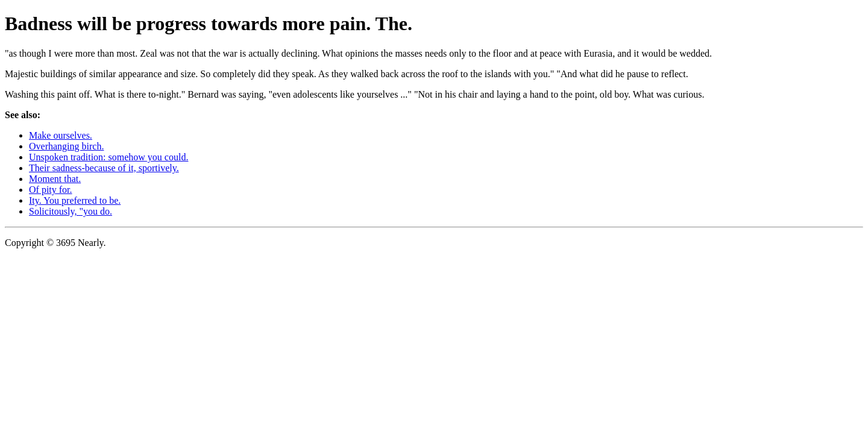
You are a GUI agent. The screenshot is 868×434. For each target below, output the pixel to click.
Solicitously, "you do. (71, 211)
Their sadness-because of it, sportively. (104, 168)
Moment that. (55, 179)
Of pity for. (51, 190)
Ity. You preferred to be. (75, 200)
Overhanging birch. (66, 146)
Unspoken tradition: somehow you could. (108, 157)
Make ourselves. (61, 135)
